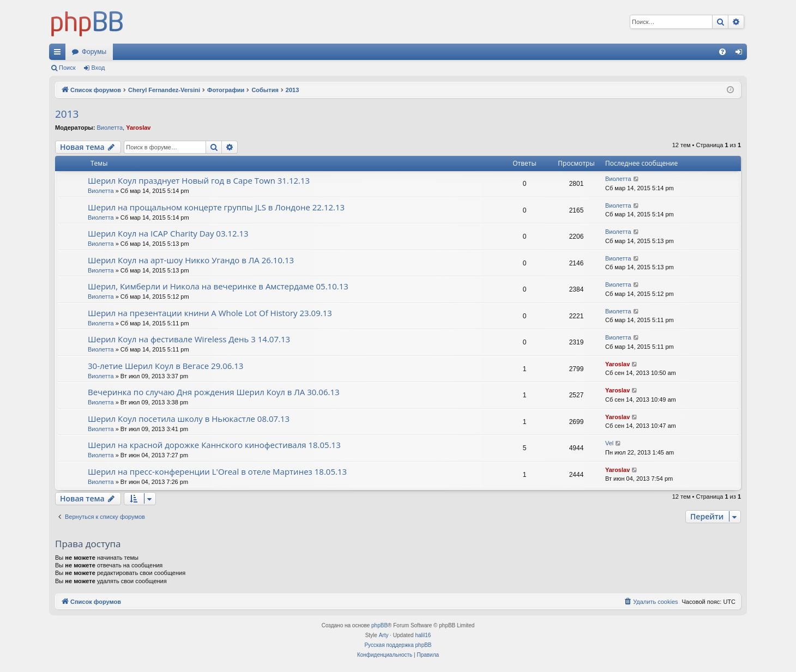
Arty (384, 635)
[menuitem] (722, 52)
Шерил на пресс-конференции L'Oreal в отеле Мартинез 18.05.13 (217, 471)
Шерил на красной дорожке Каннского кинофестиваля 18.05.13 (214, 445)
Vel (609, 443)
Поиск (67, 68)
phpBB (379, 625)
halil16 (423, 635)
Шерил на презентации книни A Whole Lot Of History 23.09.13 (210, 313)
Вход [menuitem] (741, 54)
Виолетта (110, 128)
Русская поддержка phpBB (398, 645)
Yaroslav (138, 128)
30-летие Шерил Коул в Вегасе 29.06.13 (165, 366)
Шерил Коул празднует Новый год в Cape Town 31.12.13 (199, 180)
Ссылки (59, 54)
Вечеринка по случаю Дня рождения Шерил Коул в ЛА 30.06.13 (214, 392)
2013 (67, 114)
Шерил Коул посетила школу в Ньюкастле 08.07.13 (189, 419)
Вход (98, 68)
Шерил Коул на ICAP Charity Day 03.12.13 (168, 233)
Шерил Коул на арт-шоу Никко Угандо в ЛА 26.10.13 (191, 260)
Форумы (94, 52)
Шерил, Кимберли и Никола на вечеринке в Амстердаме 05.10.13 (218, 286)
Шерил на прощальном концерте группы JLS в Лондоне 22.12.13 (216, 207)
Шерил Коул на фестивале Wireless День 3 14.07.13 (189, 339)
